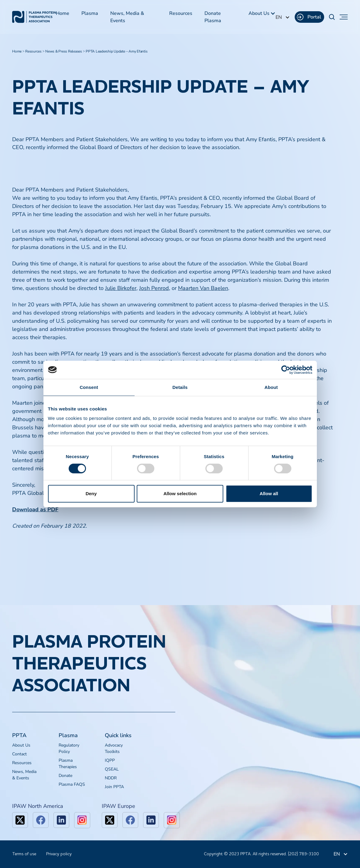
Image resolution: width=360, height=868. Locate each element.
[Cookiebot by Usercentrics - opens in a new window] (286, 370)
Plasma (90, 13)
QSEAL (112, 769)
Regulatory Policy (69, 748)
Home (63, 13)
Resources (181, 13)
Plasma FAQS (72, 784)
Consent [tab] (89, 387)
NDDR (111, 778)
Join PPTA (114, 787)
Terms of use (24, 854)
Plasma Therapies (68, 764)
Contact (19, 754)
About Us (21, 745)
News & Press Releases (64, 51)
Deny (91, 494)
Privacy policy (59, 854)
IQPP (110, 760)
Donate (65, 776)
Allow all (269, 494)
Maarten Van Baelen (203, 288)
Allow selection (180, 494)
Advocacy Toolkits (114, 748)
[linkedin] (61, 820)
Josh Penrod (154, 288)
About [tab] (271, 387)
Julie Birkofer (121, 288)
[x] (20, 820)
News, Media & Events (127, 17)
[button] (262, 13)
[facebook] (41, 820)
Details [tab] (180, 387)
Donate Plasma (213, 17)
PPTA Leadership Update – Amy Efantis (117, 51)
